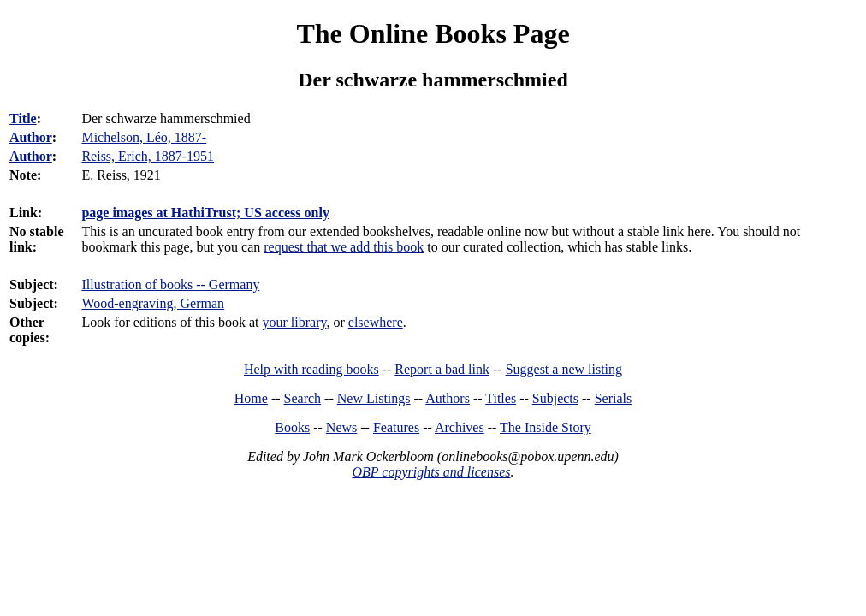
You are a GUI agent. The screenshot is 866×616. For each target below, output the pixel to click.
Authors (448, 398)
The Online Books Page (433, 33)
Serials (614, 398)
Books (292, 427)
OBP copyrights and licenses (431, 472)
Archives (460, 427)
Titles (501, 398)
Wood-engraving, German (153, 303)
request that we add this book (344, 247)
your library (295, 322)
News (341, 427)
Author (31, 137)
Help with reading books (311, 369)
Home (251, 398)
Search (303, 398)
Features (396, 427)
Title (23, 118)
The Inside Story (546, 427)
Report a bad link (442, 369)
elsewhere (376, 322)
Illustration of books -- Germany (170, 284)
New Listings (374, 398)
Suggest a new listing (564, 369)
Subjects (555, 398)
